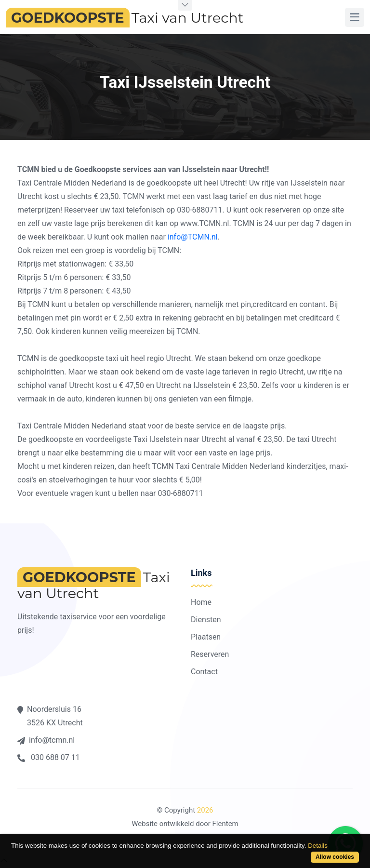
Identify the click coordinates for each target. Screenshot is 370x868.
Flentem (225, 824)
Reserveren (210, 654)
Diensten (206, 620)
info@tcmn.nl (46, 740)
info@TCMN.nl (193, 237)
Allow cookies (335, 857)
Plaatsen (206, 637)
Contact (204, 672)
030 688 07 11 (49, 757)
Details (318, 846)
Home (201, 602)
